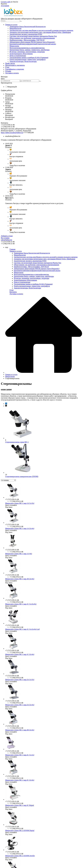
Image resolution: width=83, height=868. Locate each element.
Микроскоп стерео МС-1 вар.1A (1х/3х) (20, 503)
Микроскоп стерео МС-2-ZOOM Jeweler (20, 856)
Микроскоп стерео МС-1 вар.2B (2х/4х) (20, 730)
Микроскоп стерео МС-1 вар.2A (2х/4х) (20, 705)
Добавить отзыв (7, 236)
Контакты (13, 292)
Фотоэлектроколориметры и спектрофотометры (27, 48)
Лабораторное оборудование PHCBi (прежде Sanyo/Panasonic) (32, 42)
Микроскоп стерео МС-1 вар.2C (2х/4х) (20, 780)
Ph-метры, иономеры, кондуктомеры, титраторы (27, 52)
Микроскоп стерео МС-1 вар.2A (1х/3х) (20, 680)
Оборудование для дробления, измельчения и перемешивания (32, 38)
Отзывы (8, 71)
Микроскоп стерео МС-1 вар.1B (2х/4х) (20, 579)
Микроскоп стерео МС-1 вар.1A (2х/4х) (20, 528)
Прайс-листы (10, 63)
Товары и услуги (11, 25)
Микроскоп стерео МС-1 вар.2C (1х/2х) (20, 755)
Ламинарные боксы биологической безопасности (28, 27)
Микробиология (15, 28)
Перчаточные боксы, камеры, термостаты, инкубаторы (30, 50)
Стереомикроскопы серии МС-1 (17, 442)
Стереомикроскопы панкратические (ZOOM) (22, 476)
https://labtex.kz (6, 133)
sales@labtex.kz (18, 133)
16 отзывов (5, 6)
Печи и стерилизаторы (18, 56)
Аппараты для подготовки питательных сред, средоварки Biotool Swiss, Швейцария (40, 32)
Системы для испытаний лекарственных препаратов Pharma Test (33, 36)
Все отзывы (5, 238)
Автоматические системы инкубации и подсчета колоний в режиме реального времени (41, 30)
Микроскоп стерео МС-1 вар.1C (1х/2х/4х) (21, 604)
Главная (12, 249)
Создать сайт (6, 2)
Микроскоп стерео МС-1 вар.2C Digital (20, 805)
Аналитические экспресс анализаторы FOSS (26, 34)
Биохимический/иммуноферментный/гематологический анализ (33, 44)
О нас (7, 67)
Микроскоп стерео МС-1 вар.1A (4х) (19, 554)
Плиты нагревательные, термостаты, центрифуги (28, 59)
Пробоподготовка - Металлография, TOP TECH (27, 40)
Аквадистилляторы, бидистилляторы (23, 61)
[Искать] (21, 21)
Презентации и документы (15, 65)
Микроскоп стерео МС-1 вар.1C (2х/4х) (20, 654)
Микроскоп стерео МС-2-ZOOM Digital (20, 830)
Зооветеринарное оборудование (21, 54)
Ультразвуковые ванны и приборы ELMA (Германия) (29, 58)
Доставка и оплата (12, 73)
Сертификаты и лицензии (15, 69)
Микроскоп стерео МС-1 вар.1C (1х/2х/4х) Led (22, 629)
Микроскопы (14, 46)
